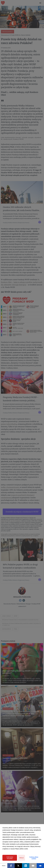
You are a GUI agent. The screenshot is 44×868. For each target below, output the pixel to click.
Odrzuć (21, 858)
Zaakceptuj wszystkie (10, 858)
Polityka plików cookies (34, 858)
